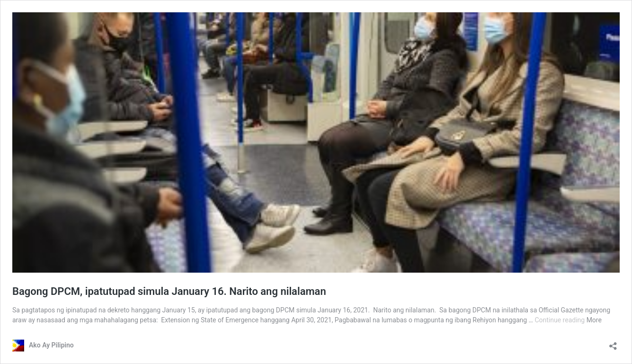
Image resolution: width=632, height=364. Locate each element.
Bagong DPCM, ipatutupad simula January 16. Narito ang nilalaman (169, 291)
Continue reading (560, 320)
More (594, 320)
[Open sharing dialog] (613, 343)
